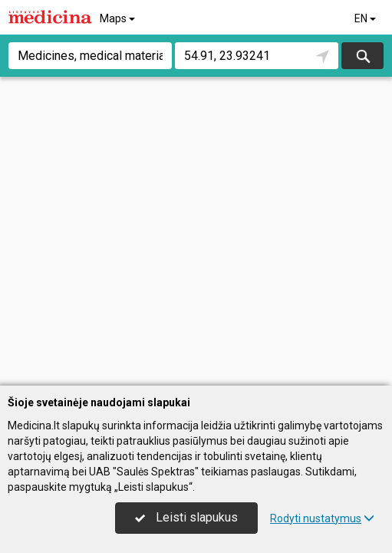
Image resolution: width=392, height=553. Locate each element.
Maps (119, 18)
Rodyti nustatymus (322, 518)
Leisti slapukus (186, 517)
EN (366, 18)
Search (362, 56)
